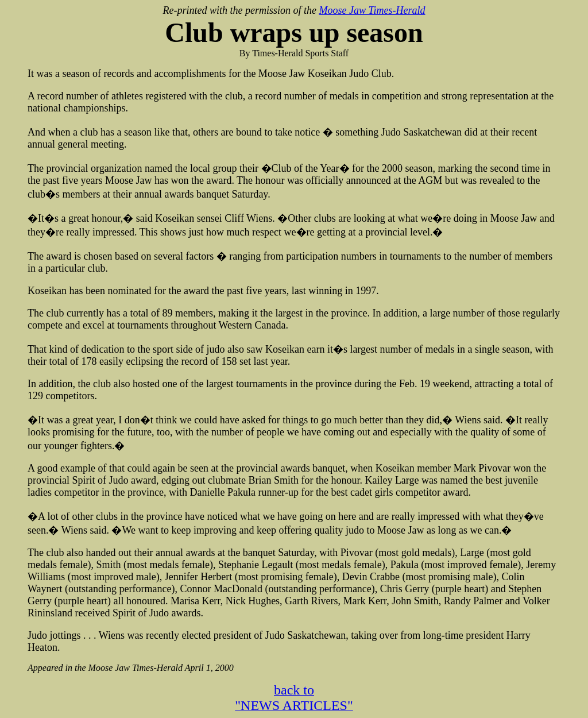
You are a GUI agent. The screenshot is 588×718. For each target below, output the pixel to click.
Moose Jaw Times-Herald (372, 10)
